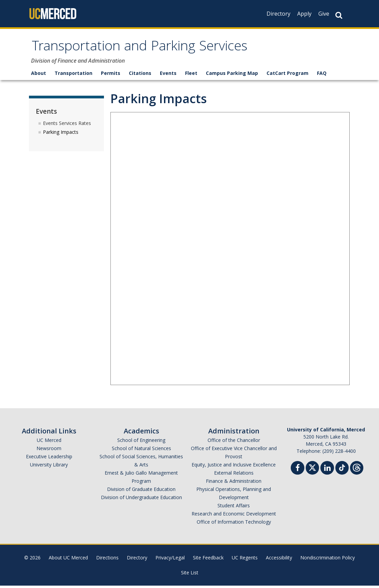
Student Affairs (234, 508)
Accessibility (279, 560)
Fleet (191, 75)
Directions (107, 560)
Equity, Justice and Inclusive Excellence (234, 467)
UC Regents (245, 560)
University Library (49, 467)
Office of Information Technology (234, 524)
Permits (111, 75)
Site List (190, 575)
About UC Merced (68, 560)
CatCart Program (287, 75)
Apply (304, 14)
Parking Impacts (61, 134)
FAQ (322, 75)
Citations (140, 75)
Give (324, 14)
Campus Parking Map (232, 75)
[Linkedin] (327, 471)
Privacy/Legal (170, 560)
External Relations (234, 475)
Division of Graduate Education (141, 491)
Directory (278, 14)
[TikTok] (342, 469)
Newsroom (49, 451)
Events (168, 75)
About (39, 75)
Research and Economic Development (234, 516)
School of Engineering (141, 442)
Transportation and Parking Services (155, 49)
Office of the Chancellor (234, 442)
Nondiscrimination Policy (328, 560)
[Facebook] (298, 471)
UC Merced (49, 442)
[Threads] (357, 469)
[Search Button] (339, 15)
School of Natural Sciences (141, 451)
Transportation (73, 75)
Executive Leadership (49, 459)
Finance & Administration (234, 483)
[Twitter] (312, 469)
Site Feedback (208, 560)
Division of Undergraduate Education (141, 500)
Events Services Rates (67, 125)
